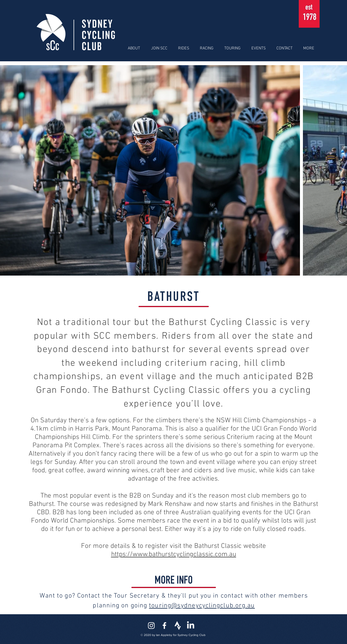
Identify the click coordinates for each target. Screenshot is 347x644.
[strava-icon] (178, 626)
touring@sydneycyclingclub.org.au (202, 606)
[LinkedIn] (191, 626)
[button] (133, 49)
